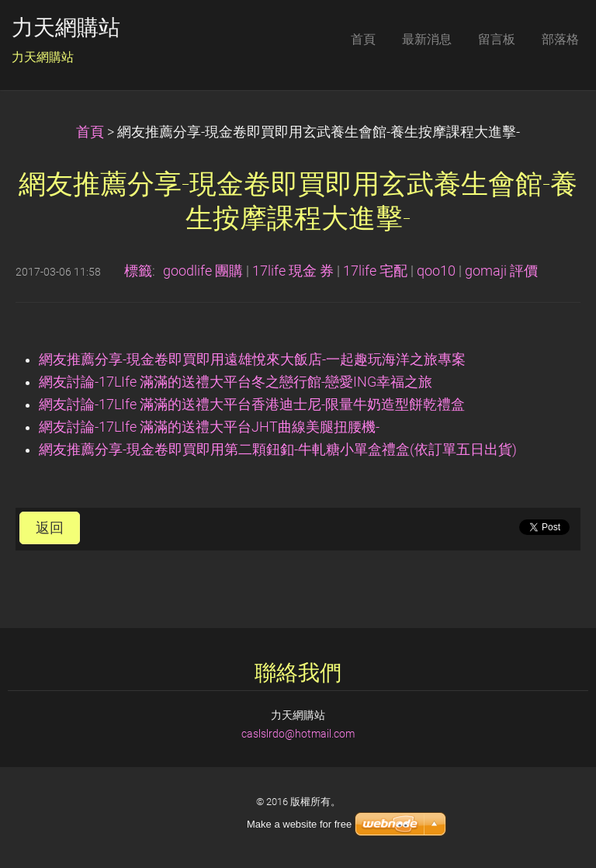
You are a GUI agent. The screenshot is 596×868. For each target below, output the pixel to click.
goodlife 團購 (203, 271)
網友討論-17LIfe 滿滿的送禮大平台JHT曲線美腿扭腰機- (209, 427)
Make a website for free (299, 824)
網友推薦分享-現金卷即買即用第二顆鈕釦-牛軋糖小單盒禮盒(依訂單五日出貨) (278, 450)
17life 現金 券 (293, 271)
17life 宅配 (375, 271)
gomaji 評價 (501, 271)
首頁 (90, 132)
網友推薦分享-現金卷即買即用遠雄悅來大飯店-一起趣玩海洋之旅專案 (252, 359)
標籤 (138, 271)
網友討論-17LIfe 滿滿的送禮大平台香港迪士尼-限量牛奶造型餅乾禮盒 (252, 404)
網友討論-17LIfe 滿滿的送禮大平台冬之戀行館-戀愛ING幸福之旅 (236, 382)
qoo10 (436, 271)
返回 (50, 528)
